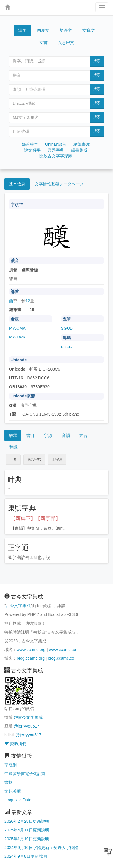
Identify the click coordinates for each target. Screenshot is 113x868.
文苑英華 (13, 791)
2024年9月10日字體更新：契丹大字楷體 (41, 848)
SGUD (67, 328)
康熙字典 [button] (34, 459)
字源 (48, 435)
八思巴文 (66, 43)
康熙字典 (56, 150)
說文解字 (32, 150)
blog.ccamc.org (31, 658)
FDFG (67, 347)
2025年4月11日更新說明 (27, 830)
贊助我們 (15, 744)
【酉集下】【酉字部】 (36, 519)
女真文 (89, 30)
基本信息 (17, 184)
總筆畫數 (82, 144)
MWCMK (17, 328)
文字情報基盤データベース (59, 184)
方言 (83, 435)
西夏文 (43, 31)
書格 (9, 782)
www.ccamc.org (31, 650)
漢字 (22, 30)
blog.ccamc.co (61, 658)
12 (28, 301)
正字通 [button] (57, 459)
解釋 (13, 435)
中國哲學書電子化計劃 (25, 774)
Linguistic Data (18, 800)
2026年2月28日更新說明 (27, 821)
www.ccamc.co (62, 650)
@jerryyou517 (27, 726)
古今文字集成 (18, 606)
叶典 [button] (13, 459)
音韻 (66, 435)
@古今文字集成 (28, 717)
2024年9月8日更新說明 (26, 856)
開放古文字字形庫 (56, 156)
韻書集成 (79, 150)
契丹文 (66, 30)
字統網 (11, 765)
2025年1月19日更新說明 (27, 839)
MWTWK (17, 337)
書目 (31, 435)
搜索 (97, 61)
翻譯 (14, 447)
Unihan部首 (56, 144)
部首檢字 (30, 144)
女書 (43, 42)
